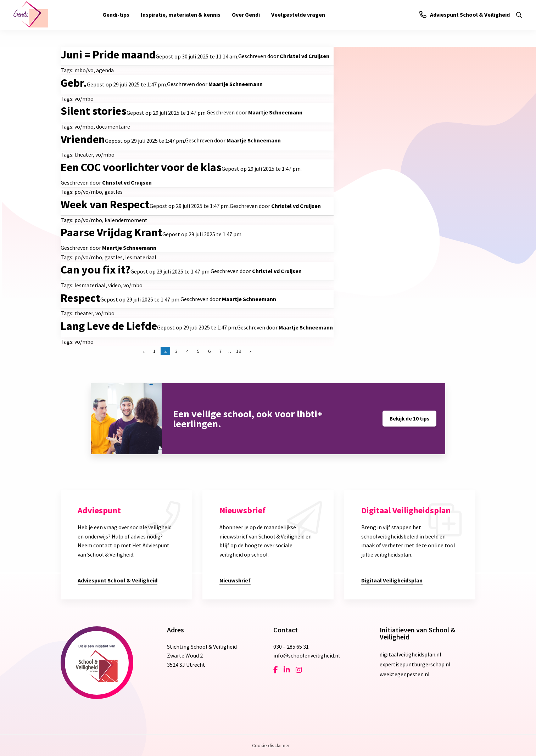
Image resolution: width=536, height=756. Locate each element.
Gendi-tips (116, 15)
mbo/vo (84, 70)
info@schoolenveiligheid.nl (307, 655)
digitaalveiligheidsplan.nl (411, 654)
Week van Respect (105, 204)
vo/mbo (84, 98)
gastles (114, 192)
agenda (105, 70)
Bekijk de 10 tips (409, 419)
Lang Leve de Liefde (109, 326)
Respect (80, 298)
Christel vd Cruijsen (305, 56)
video (115, 285)
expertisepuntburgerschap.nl (415, 664)
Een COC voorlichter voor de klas (141, 167)
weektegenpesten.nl (405, 674)
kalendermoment (126, 220)
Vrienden (83, 139)
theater (84, 154)
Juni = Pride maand (108, 55)
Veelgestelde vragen (298, 15)
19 (239, 351)
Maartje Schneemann (236, 84)
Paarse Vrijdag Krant (111, 232)
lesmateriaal (141, 257)
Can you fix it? (96, 270)
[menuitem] (116, 15)
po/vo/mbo (88, 192)
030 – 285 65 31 (291, 647)
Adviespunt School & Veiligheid (465, 15)
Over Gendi (246, 15)
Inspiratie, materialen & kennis (181, 15)
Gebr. (74, 83)
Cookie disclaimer (271, 745)
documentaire (113, 126)
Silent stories (94, 111)
